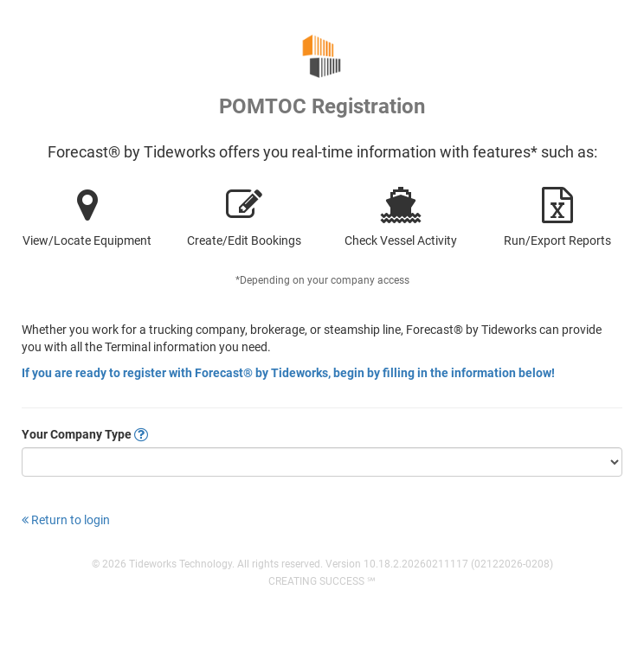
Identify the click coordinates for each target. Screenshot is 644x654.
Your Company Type (85, 434)
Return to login (66, 520)
